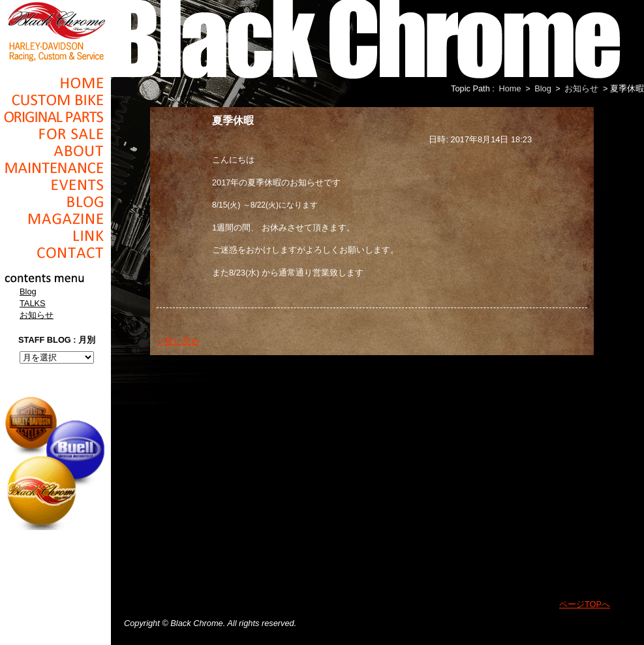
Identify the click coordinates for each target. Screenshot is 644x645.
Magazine (55, 219)
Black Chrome (55, 31)
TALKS (33, 303)
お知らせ (37, 315)
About (55, 151)
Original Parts (55, 117)
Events (55, 185)
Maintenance (55, 168)
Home (55, 83)
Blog (55, 202)
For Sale (55, 134)
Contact (55, 253)
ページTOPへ (585, 604)
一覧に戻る (178, 341)
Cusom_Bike (55, 100)
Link (55, 236)
